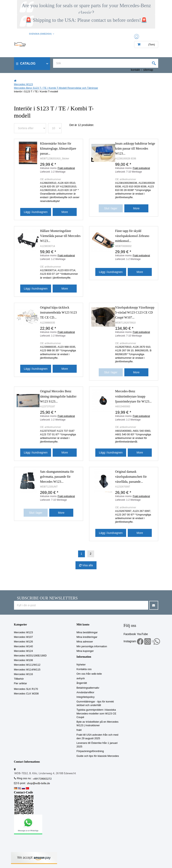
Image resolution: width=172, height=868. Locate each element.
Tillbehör (19, 679)
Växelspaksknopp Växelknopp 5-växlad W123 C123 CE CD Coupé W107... (135, 312)
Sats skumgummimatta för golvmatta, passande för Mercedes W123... (57, 477)
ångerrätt (82, 683)
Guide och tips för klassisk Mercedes (98, 756)
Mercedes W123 (24, 632)
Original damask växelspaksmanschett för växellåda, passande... (131, 477)
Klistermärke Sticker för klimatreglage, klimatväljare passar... (58, 148)
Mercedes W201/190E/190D (30, 656)
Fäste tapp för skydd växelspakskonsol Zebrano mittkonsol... (132, 236)
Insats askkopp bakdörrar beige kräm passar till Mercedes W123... (135, 148)
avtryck (81, 678)
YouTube (142, 634)
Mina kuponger (85, 651)
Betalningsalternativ (88, 688)
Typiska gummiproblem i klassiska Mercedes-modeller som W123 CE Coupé (96, 713)
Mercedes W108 (24, 660)
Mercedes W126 (24, 642)
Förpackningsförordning (90, 751)
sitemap (148, 70)
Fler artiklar (21, 683)
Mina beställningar (87, 632)
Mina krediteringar (87, 637)
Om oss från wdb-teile (89, 674)
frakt (79, 730)
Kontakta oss (84, 669)
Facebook (130, 634)
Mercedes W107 (24, 637)
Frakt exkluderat (66, 168)
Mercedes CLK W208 (26, 694)
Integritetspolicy (85, 697)
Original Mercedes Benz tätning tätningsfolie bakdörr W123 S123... (58, 396)
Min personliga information (92, 646)
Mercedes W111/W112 (27, 665)
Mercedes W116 (24, 674)
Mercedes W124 (24, 651)
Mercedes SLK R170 (26, 689)
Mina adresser (85, 642)
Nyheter (81, 665)
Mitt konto (83, 625)
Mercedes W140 (24, 646)
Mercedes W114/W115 (27, 670)
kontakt (135, 70)
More (65, 212)
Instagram (130, 641)
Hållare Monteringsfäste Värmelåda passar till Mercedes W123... (60, 236)
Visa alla (87, 565)
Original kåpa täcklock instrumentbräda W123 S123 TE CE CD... (58, 312)
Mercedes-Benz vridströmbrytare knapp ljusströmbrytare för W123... (133, 396)
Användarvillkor (85, 692)
